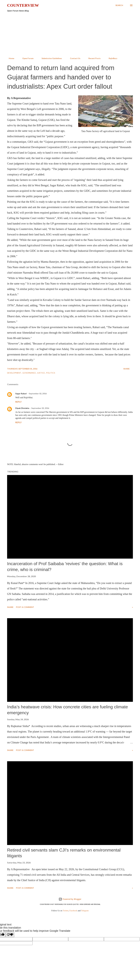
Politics (51, 373)
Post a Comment (25, 607)
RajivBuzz (111, 58)
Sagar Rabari (21, 394)
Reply (18, 402)
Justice (41, 373)
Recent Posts (93, 58)
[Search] (119, 5)
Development (14, 373)
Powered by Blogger (70, 899)
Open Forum (26, 58)
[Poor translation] (10, 935)
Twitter (66, 911)
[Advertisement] (70, 35)
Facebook (73, 911)
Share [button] (126, 369)
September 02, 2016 (38, 394)
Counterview (23, 5)
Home (10, 58)
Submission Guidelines (50, 58)
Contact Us (74, 58)
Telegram (85, 911)
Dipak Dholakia (22, 408)
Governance (29, 373)
